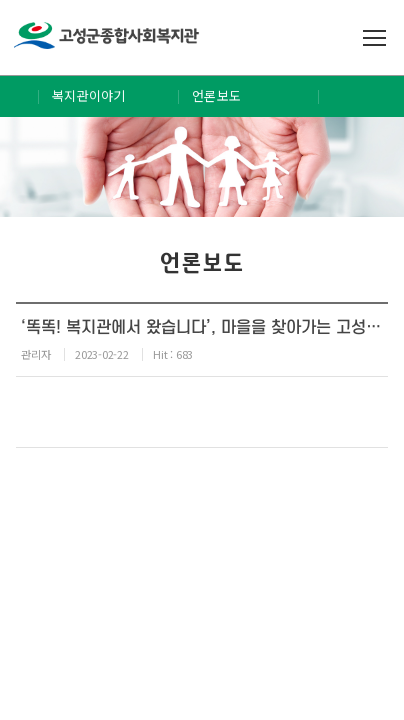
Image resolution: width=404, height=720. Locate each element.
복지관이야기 (89, 95)
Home (19, 96)
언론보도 (216, 95)
